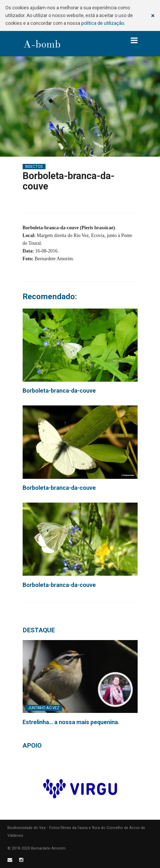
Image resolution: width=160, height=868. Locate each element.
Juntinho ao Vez (44, 708)
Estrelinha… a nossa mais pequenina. (71, 722)
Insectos (34, 167)
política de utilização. (103, 23)
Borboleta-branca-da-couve (59, 391)
